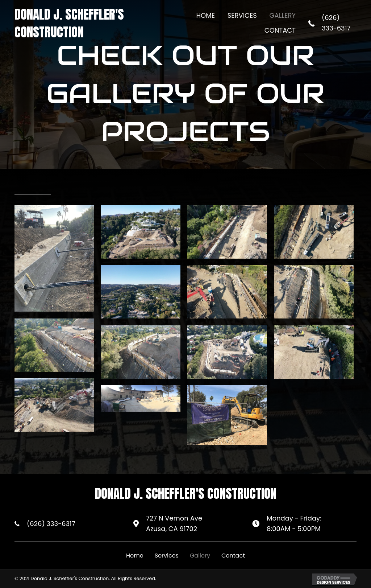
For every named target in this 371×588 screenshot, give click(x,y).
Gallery (200, 556)
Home (135, 556)
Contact (233, 556)
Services (167, 556)
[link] (206, 16)
